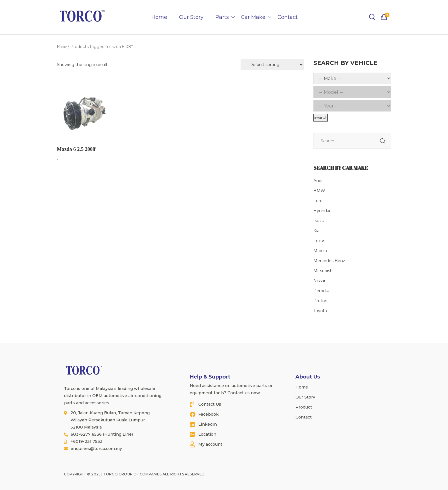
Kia (316, 231)
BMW (319, 191)
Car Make (253, 17)
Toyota (320, 311)
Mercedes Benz (329, 261)
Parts (222, 17)
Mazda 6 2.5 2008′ (77, 149)
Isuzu (319, 221)
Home (159, 17)
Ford (318, 201)
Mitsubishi (323, 271)
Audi (318, 181)
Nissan (320, 281)
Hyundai (322, 211)
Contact (288, 17)
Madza (320, 251)
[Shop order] (272, 65)
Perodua (322, 291)
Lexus (319, 241)
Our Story (191, 17)
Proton (320, 301)
